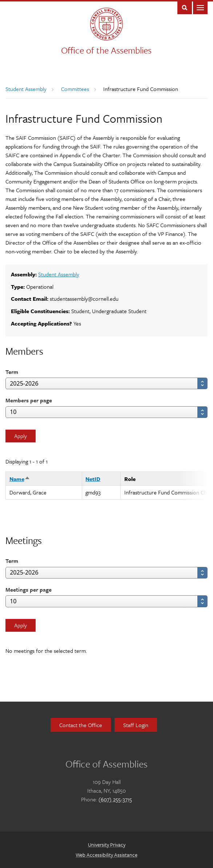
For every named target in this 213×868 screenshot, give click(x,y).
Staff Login (136, 725)
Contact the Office (81, 725)
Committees (75, 89)
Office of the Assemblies (106, 50)
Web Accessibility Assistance (106, 855)
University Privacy (107, 845)
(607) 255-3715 (115, 799)
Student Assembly (26, 89)
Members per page (29, 400)
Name (20, 479)
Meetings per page (29, 589)
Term (12, 372)
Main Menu (200, 7)
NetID (93, 479)
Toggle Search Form (185, 7)
